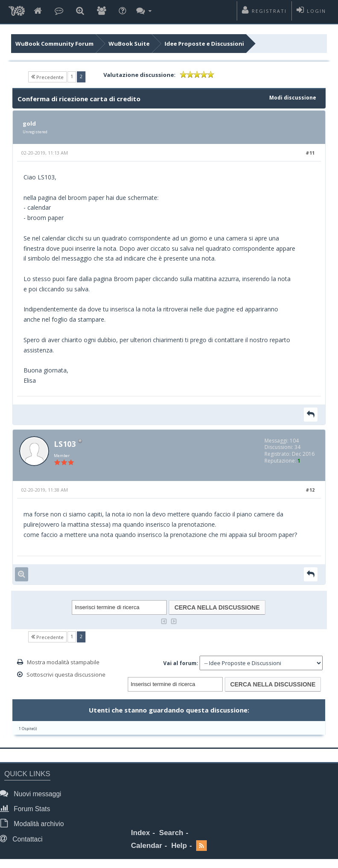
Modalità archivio (34, 823)
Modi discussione (293, 98)
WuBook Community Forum (54, 44)
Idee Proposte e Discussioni (204, 44)
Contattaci (24, 839)
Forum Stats (27, 808)
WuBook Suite (129, 44)
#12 (310, 490)
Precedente (47, 77)
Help (179, 846)
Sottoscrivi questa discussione (66, 674)
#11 (310, 153)
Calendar (147, 846)
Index (141, 833)
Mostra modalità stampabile (63, 662)
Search (171, 833)
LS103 (65, 444)
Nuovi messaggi (33, 793)
